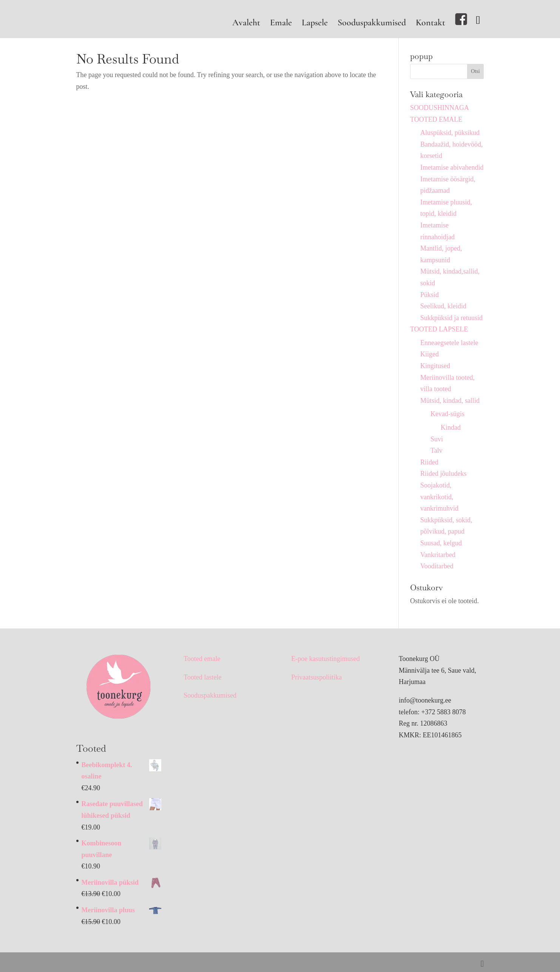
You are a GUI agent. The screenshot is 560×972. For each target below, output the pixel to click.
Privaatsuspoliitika (316, 677)
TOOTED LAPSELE (439, 329)
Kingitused (435, 366)
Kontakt (430, 24)
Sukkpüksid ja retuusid (451, 318)
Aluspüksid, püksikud (450, 133)
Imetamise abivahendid (452, 167)
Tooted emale (202, 659)
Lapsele (315, 24)
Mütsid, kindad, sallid (450, 401)
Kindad (451, 427)
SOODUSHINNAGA (440, 108)
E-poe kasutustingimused (325, 659)
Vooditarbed (437, 566)
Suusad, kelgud (441, 543)
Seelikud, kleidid (443, 306)
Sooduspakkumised (372, 24)
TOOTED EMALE (436, 119)
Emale (281, 24)
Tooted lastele (202, 677)
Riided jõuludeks (444, 474)
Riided (429, 462)
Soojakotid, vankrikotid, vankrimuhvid (439, 497)
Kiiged (430, 354)
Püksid (430, 295)
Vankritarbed (438, 555)
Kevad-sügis (447, 414)
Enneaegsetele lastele (449, 343)
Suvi (437, 439)
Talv (437, 450)
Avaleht (246, 24)
